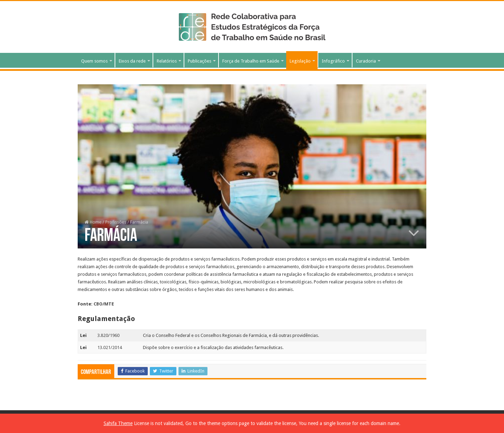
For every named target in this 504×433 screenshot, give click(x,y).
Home (93, 222)
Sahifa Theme (118, 423)
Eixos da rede (132, 61)
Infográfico (333, 61)
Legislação (300, 61)
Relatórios (167, 61)
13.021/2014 (110, 347)
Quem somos (94, 61)
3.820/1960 (108, 335)
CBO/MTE (104, 304)
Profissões (116, 222)
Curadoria (366, 61)
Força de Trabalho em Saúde (251, 61)
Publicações (200, 61)
